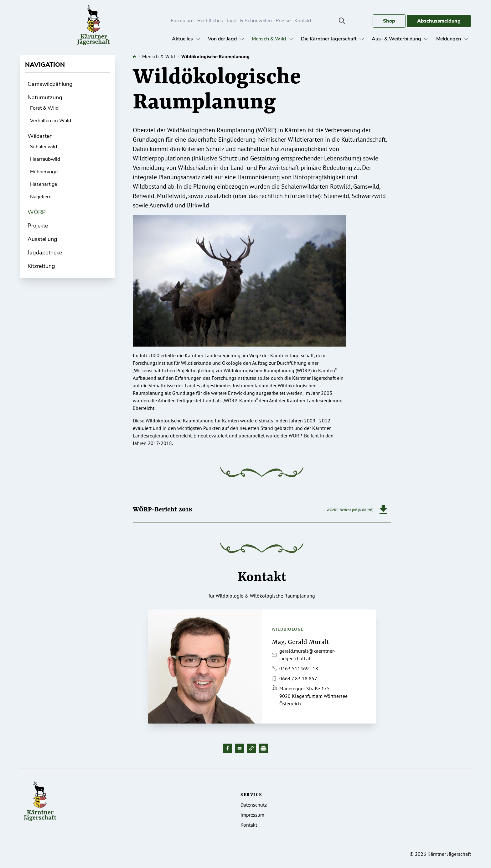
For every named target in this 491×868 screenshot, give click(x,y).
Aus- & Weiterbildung (400, 39)
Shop (389, 21)
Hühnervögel (44, 172)
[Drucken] (263, 748)
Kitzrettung (41, 266)
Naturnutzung (45, 97)
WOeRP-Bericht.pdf (342, 510)
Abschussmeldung (439, 21)
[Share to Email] (240, 748)
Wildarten (40, 136)
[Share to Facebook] (228, 748)
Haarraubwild (45, 159)
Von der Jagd (226, 39)
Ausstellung (42, 239)
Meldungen (452, 39)
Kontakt (303, 21)
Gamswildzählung (50, 84)
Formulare (182, 21)
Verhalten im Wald (51, 121)
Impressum (252, 815)
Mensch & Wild (273, 39)
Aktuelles (186, 39)
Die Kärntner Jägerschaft (333, 39)
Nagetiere (41, 197)
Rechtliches (210, 21)
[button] (251, 748)
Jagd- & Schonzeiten (249, 21)
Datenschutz (254, 805)
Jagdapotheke (45, 253)
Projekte (38, 226)
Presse (283, 21)
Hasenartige (44, 184)
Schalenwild (44, 147)
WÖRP (37, 212)
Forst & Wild (44, 108)
